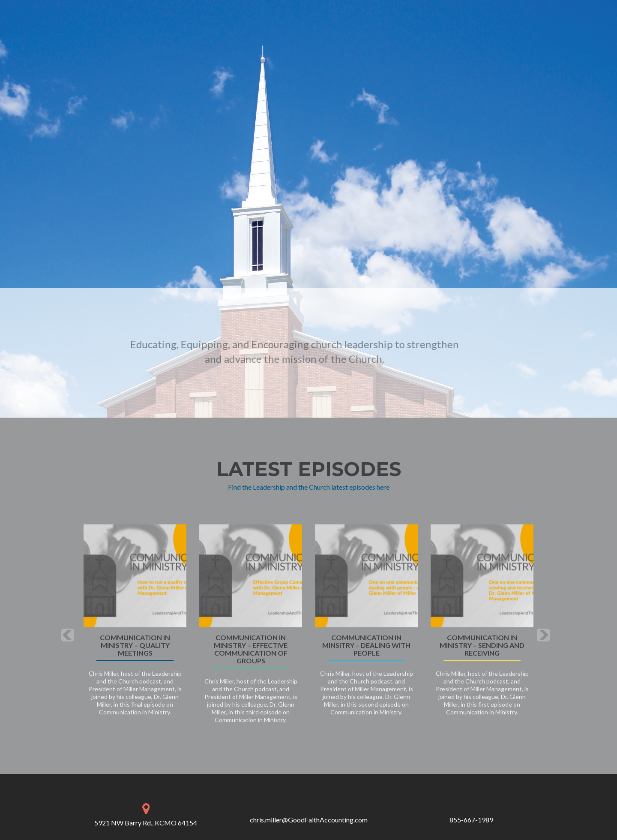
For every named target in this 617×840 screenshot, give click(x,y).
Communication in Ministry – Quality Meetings (135, 645)
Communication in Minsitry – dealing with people (366, 645)
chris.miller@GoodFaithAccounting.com (309, 820)
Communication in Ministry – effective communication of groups (251, 649)
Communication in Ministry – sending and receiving (482, 645)
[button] (67, 635)
